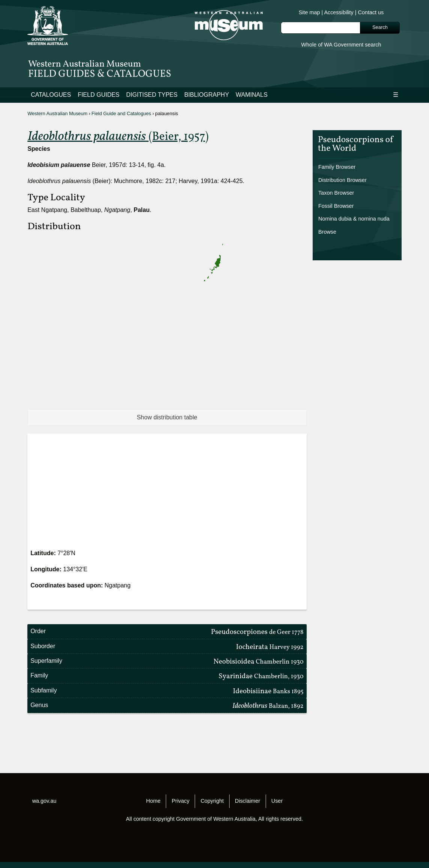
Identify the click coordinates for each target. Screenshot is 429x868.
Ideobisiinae (268, 691)
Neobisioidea (259, 662)
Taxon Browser (336, 193)
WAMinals (252, 95)
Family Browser (337, 167)
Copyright (212, 801)
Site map (309, 12)
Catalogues (51, 95)
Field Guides (99, 95)
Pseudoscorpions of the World (355, 145)
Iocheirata (270, 647)
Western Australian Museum (57, 113)
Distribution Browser (342, 180)
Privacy (180, 801)
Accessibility (339, 12)
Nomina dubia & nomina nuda (354, 219)
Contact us (371, 12)
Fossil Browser (336, 206)
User (277, 801)
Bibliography (207, 95)
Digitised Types (152, 95)
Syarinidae (261, 676)
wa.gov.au (44, 801)
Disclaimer (248, 801)
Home (153, 801)
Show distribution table (167, 417)
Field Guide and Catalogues (121, 113)
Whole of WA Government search (341, 45)
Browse (327, 232)
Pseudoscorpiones (257, 632)
